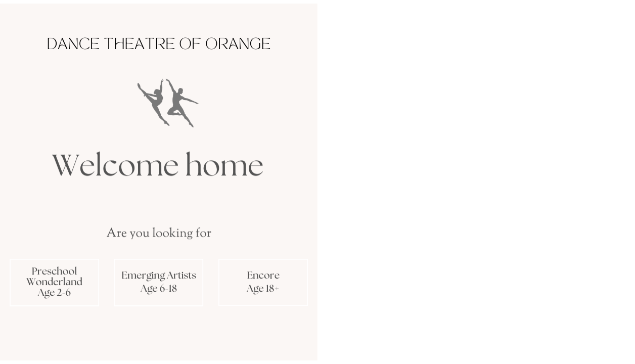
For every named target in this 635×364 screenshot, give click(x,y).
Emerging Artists (159, 276)
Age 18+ (263, 289)
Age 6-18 (159, 289)
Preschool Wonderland (54, 277)
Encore (263, 276)
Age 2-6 (54, 293)
